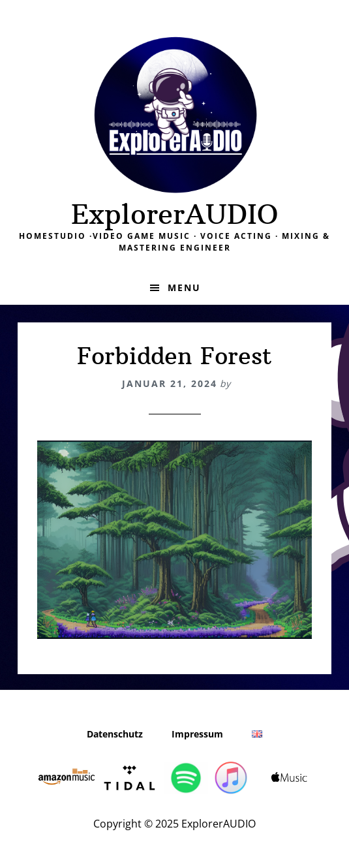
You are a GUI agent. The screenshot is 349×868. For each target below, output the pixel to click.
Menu (184, 287)
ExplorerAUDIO (174, 214)
